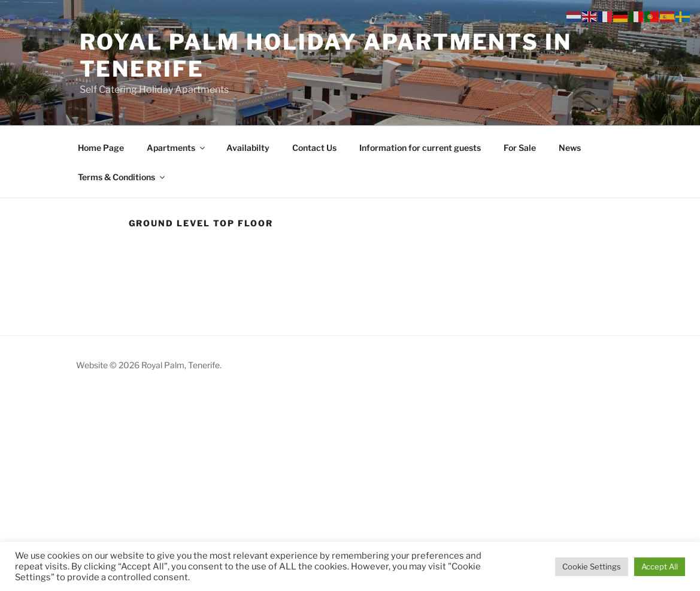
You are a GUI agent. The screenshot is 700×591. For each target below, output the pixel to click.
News (570, 148)
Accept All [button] (660, 566)
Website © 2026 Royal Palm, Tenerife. (149, 365)
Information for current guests (420, 148)
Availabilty (248, 148)
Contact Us (314, 148)
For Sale (520, 148)
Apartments (177, 148)
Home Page (101, 148)
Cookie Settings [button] (592, 566)
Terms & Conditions (122, 177)
